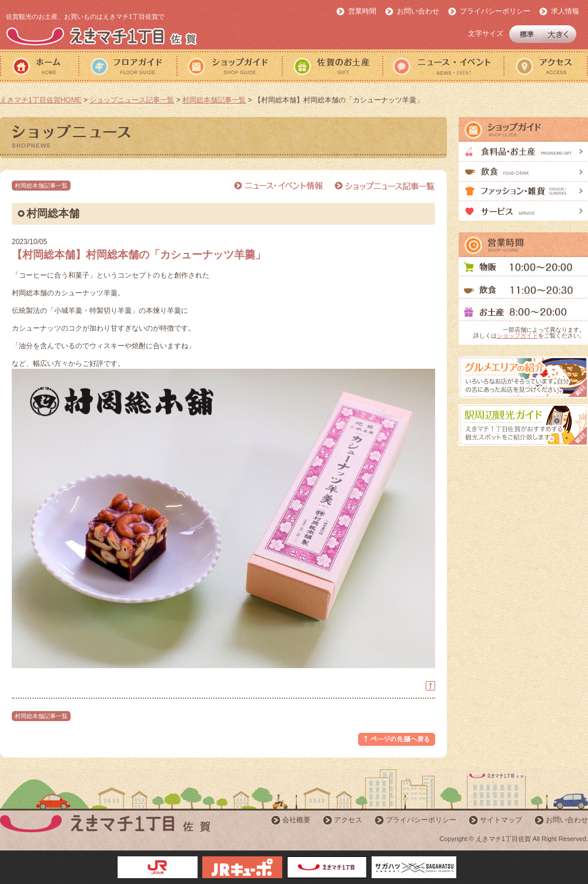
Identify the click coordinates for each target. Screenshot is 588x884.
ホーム (39, 66)
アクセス (546, 66)
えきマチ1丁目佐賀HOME (41, 100)
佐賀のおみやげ (332, 66)
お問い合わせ (418, 11)
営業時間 (362, 11)
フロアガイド (127, 66)
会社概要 (296, 820)
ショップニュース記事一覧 (132, 100)
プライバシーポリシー (495, 11)
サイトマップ (501, 820)
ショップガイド (229, 66)
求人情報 (565, 11)
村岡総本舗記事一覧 (214, 100)
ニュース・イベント (443, 66)
